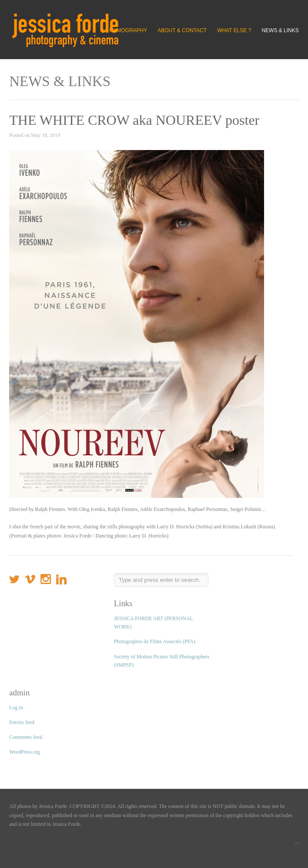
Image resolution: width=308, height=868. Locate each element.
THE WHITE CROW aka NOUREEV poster (134, 120)
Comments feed (26, 737)
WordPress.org (24, 752)
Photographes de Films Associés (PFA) (155, 641)
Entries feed (22, 722)
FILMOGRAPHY (128, 30)
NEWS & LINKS (280, 30)
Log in (16, 708)
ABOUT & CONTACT (182, 30)
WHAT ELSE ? (234, 30)
